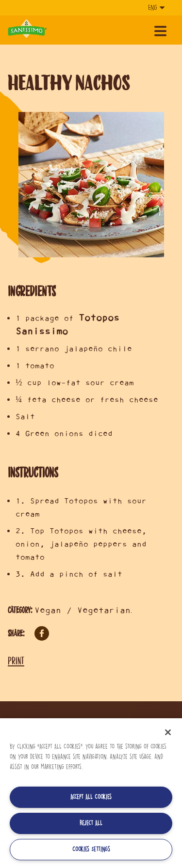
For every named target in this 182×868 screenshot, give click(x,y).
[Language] (155, 8)
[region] (91, 793)
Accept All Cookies (91, 797)
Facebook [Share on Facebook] (42, 633)
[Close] (168, 732)
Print (16, 661)
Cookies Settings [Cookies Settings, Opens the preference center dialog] (91, 849)
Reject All (91, 823)
